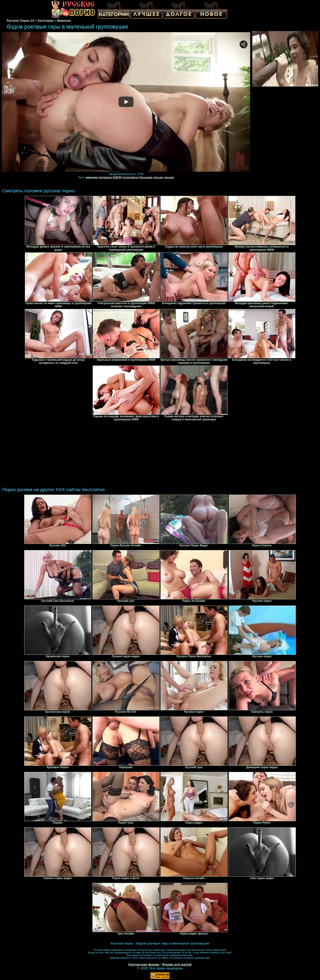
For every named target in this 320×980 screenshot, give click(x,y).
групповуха (130, 177)
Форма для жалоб (177, 964)
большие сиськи (151, 177)
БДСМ (117, 177)
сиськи (169, 177)
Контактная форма (144, 964)
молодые (105, 177)
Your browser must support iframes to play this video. (126, 102)
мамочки (92, 177)
